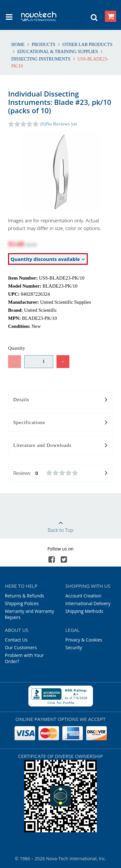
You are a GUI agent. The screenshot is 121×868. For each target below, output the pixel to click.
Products (44, 45)
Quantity (17, 348)
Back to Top (60, 524)
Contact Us (16, 640)
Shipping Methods (84, 611)
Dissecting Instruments (41, 59)
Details (60, 400)
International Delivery (88, 603)
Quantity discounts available (48, 259)
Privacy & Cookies (84, 640)
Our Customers (21, 647)
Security (74, 647)
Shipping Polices (22, 603)
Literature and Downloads (60, 446)
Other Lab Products (87, 45)
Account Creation (84, 596)
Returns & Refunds (25, 596)
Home (19, 45)
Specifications (60, 423)
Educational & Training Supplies (58, 52)
